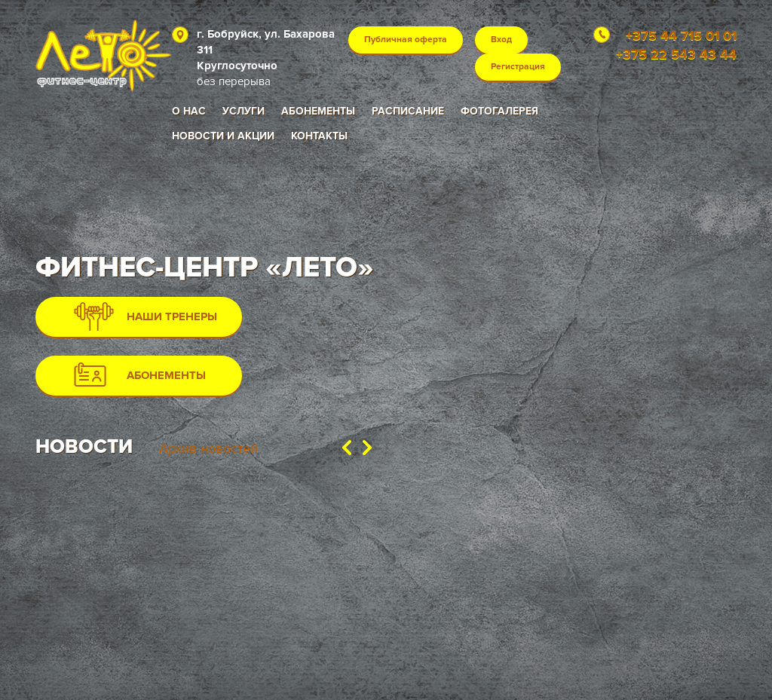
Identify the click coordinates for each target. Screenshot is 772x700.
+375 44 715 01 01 (681, 35)
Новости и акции (223, 136)
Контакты (319, 136)
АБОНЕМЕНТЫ (140, 374)
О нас (189, 111)
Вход (501, 40)
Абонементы (318, 111)
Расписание (408, 111)
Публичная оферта (406, 40)
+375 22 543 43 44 (676, 54)
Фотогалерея (499, 111)
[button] (346, 446)
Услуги (244, 111)
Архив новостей (208, 448)
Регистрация (518, 67)
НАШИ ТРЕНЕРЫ (146, 316)
